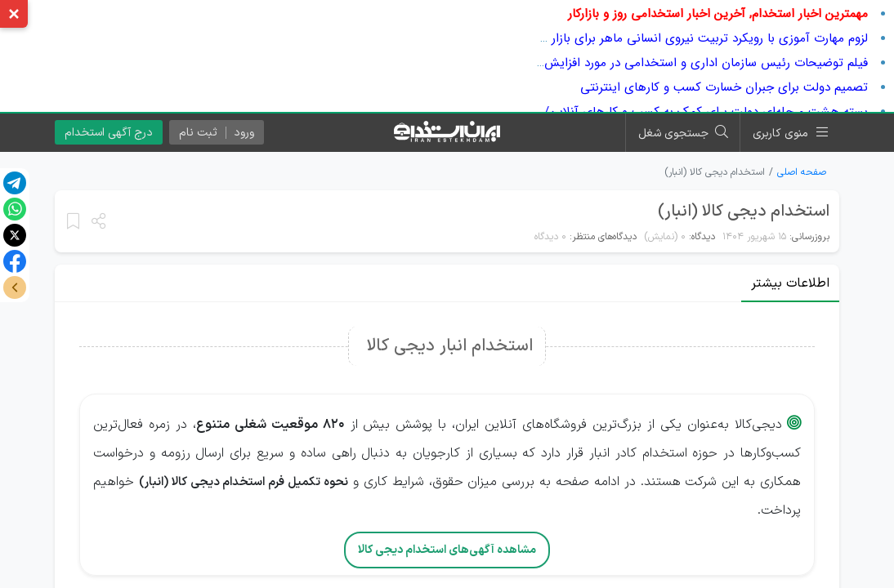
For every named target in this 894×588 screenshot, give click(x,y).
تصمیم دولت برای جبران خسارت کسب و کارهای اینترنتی (724, 87)
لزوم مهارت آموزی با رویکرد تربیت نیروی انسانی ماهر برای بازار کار (701, 38)
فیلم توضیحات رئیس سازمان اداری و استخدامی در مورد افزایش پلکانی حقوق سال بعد (648, 63)
